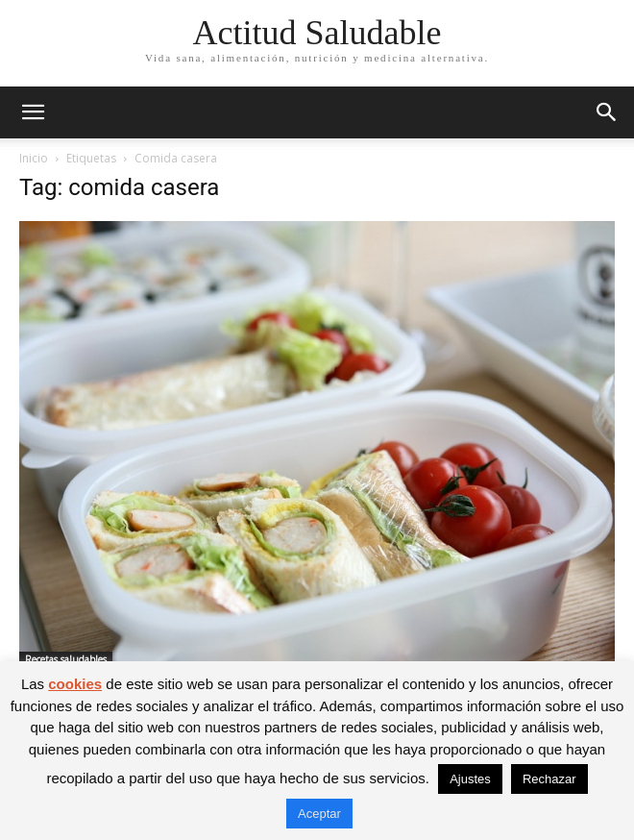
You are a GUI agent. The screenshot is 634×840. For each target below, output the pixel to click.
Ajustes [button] (470, 779)
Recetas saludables (66, 659)
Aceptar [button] (319, 814)
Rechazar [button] (549, 779)
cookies (75, 684)
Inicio (34, 158)
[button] (33, 112)
